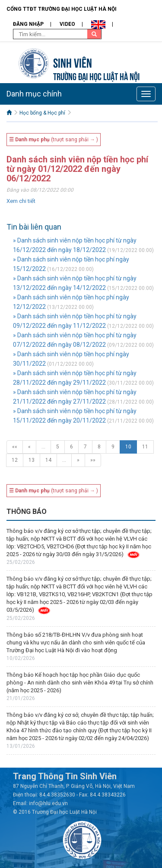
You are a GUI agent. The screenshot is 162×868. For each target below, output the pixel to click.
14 (48, 460)
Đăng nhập (28, 24)
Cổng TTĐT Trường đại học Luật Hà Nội (62, 9)
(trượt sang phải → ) (54, 140)
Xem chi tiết (21, 201)
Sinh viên (73, 62)
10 (128, 447)
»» (93, 460)
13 (32, 460)
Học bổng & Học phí (42, 113)
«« (15, 447)
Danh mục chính (34, 94)
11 (145, 447)
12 (15, 460)
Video (67, 24)
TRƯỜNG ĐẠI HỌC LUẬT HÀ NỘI (96, 76)
